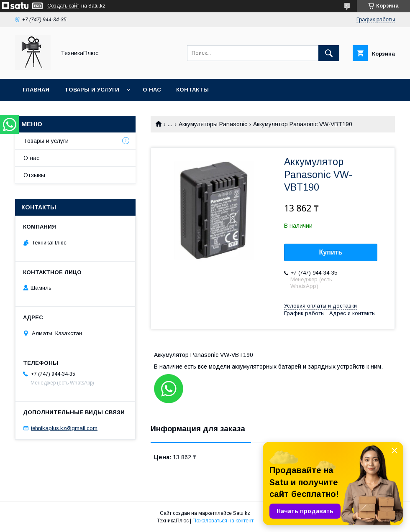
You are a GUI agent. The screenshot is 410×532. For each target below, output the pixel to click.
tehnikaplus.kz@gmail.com (64, 428)
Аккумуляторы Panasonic (213, 124)
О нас (152, 90)
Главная (36, 90)
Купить (331, 252)
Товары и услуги (92, 90)
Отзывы (34, 175)
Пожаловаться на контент (223, 521)
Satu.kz (242, 513)
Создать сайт (63, 6)
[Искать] (329, 53)
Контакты (192, 90)
